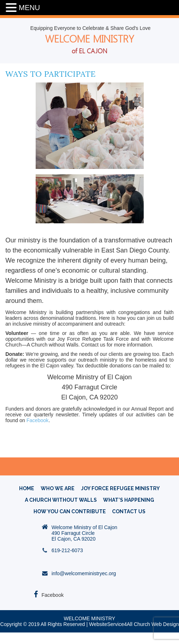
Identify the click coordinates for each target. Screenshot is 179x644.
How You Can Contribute (70, 511)
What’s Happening (129, 500)
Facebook (37, 420)
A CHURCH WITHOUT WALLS (61, 500)
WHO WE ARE (58, 488)
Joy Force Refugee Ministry (120, 488)
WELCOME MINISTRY (89, 44)
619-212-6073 (67, 550)
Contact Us (129, 511)
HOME (27, 488)
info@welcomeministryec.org (84, 573)
